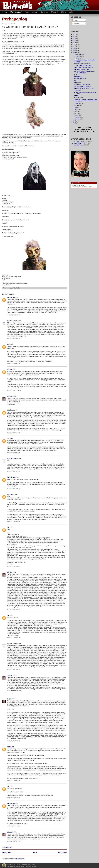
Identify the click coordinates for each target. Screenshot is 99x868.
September (78, 103)
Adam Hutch (11, 494)
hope (76, 81)
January (77, 119)
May (76, 111)
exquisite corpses (79, 142)
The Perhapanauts (16, 5)
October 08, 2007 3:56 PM (13, 453)
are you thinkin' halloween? (82, 87)
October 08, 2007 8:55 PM (13, 488)
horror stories (78, 77)
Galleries (44, 12)
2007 (75, 52)
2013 (75, 40)
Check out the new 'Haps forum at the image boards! (84, 130)
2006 (75, 121)
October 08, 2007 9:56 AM (13, 364)
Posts (75, 20)
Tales (27, 12)
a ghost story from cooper (82, 69)
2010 (75, 46)
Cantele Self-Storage (78, 185)
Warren (9, 747)
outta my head (78, 98)
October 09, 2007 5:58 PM (13, 669)
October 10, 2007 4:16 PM (13, 841)
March (77, 115)
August (77, 105)
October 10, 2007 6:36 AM (13, 798)
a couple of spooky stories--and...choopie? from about (83, 64)
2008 (75, 50)
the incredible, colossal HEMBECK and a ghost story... (85, 72)
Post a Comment (7, 847)
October (77, 58)
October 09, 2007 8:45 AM (13, 522)
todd (8, 528)
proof (76, 75)
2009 (75, 48)
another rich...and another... (82, 85)
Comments (76, 23)
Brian (8, 344)
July (76, 107)
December (78, 54)
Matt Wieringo (11, 297)
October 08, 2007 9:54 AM (13, 338)
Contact (55, 12)
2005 (75, 123)
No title (76, 96)
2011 (75, 44)
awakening (77, 83)
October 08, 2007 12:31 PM (14, 390)
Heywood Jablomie (13, 321)
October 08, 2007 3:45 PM (13, 404)
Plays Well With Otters (4, 865)
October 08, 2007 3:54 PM (13, 433)
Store (63, 12)
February (78, 117)
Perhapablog (16, 12)
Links (71, 12)
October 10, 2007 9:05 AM (13, 826)
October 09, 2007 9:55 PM (13, 781)
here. (38, 479)
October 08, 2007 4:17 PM (13, 471)
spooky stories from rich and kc (84, 67)
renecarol (10, 396)
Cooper (9, 699)
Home (5, 12)
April (76, 113)
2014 (75, 38)
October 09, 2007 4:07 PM (13, 609)
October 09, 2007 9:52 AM (13, 566)
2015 (75, 36)
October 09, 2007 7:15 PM (13, 693)
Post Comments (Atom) (17, 859)
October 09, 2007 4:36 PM (13, 638)
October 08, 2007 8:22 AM (13, 315)
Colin (8, 438)
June (76, 109)
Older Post (62, 853)
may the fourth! (79, 145)
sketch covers (78, 143)
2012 (75, 42)
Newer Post (7, 853)
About (35, 12)
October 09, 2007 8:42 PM (13, 741)
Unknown (10, 369)
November (78, 56)
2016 (75, 34)
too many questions (80, 79)
